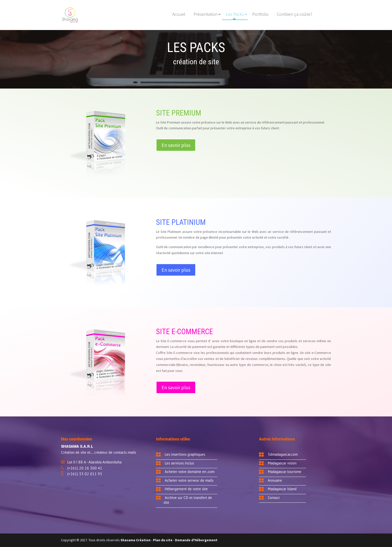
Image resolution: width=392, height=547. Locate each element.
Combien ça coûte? (294, 15)
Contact (274, 497)
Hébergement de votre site (186, 489)
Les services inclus (179, 463)
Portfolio (260, 15)
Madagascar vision (282, 463)
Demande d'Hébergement (196, 540)
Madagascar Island (282, 489)
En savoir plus (176, 145)
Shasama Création (136, 540)
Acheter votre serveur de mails (189, 480)
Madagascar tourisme (284, 471)
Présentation (205, 15)
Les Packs (235, 15)
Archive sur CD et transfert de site (188, 500)
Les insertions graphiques (185, 454)
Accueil (179, 15)
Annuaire (275, 480)
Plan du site (163, 540)
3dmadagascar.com (283, 454)
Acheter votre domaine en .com (190, 471)
